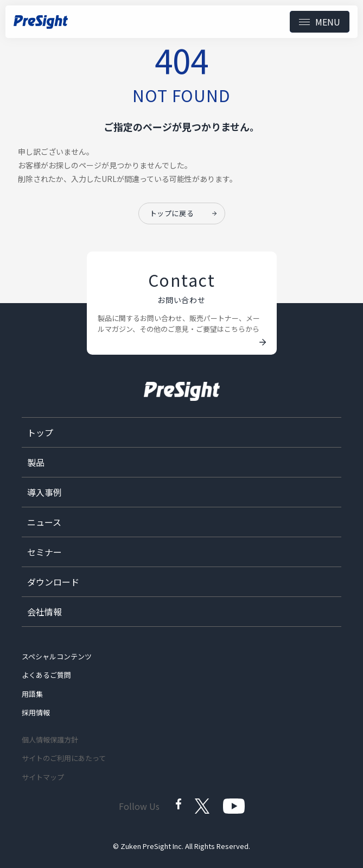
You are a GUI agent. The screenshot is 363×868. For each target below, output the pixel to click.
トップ (40, 432)
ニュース (44, 522)
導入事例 (44, 492)
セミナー (44, 552)
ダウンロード (53, 582)
